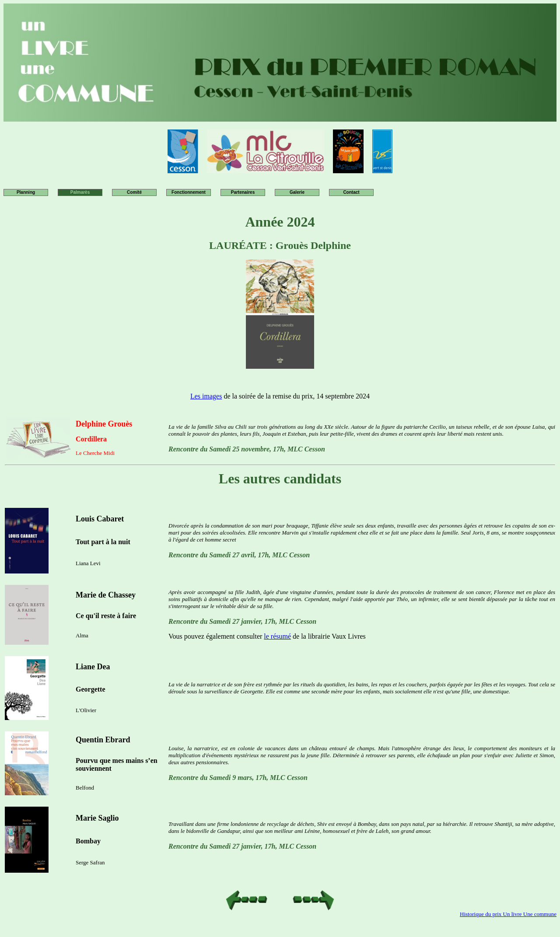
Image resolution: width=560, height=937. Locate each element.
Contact (351, 192)
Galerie (297, 192)
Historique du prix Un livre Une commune (508, 914)
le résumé (277, 636)
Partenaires (243, 192)
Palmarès (80, 192)
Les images (206, 396)
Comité (134, 192)
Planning (26, 192)
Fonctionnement (189, 192)
